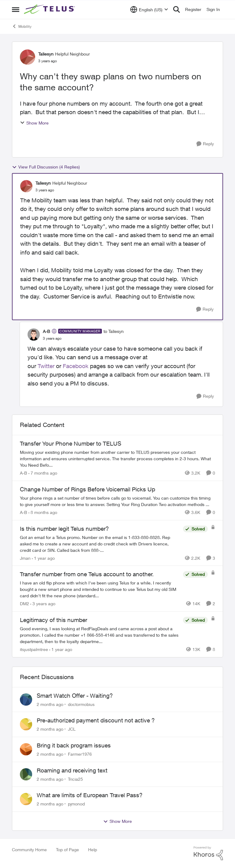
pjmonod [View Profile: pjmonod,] (76, 804)
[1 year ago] (43, 558)
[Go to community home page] (50, 9)
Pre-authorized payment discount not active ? (96, 720)
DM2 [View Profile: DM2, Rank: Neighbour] (24, 604)
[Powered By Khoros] (208, 853)
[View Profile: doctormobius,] (26, 700)
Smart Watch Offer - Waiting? (75, 696)
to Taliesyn (114, 331)
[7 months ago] (43, 473)
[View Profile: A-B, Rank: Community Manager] (34, 335)
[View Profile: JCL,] (26, 724)
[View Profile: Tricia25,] (26, 774)
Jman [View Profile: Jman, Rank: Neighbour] (25, 558)
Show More (34, 123)
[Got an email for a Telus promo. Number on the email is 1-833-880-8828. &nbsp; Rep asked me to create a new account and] (100, 543)
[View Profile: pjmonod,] (26, 799)
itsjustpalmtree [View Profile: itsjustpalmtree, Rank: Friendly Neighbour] (34, 649)
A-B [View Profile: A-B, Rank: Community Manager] (47, 331)
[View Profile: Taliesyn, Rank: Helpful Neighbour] (28, 57)
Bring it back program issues (74, 745)
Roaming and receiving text (72, 770)
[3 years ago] (43, 604)
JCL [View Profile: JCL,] (72, 729)
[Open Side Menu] (16, 9)
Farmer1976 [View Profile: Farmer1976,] (80, 754)
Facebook (76, 366)
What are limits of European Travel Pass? (90, 795)
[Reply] (205, 144)
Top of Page (67, 850)
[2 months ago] (50, 704)
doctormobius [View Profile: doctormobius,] (81, 704)
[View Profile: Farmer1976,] (26, 749)
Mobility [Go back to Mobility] (22, 26)
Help (93, 850)
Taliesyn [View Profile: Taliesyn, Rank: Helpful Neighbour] (46, 54)
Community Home (29, 850)
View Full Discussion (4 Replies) (46, 167)
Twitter (46, 366)
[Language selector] (149, 9)
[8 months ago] (43, 512)
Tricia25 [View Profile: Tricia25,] (75, 779)
